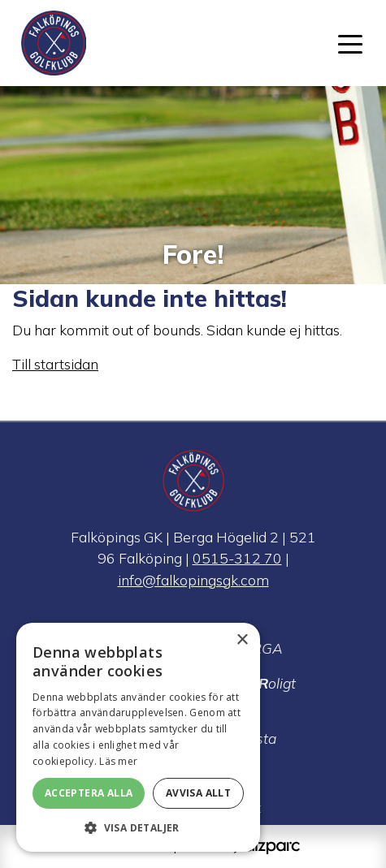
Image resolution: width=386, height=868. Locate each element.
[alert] (138, 737)
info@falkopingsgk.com (193, 580)
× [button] (242, 640)
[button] (138, 827)
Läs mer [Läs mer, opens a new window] (118, 761)
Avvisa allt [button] (198, 793)
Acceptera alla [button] (89, 793)
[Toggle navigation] (350, 43)
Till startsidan (55, 364)
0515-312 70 (237, 558)
